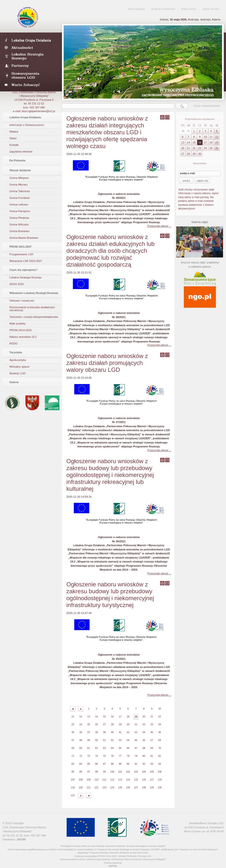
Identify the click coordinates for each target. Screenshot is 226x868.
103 (136, 772)
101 (120, 772)
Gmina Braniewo (19, 231)
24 (81, 724)
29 (120, 724)
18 (128, 717)
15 (104, 717)
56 (144, 740)
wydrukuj (162, 117)
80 (144, 756)
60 (81, 748)
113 (120, 780)
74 (96, 756)
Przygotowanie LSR (21, 254)
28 (112, 724)
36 (81, 732)
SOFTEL (113, 866)
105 (152, 772)
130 (160, 788)
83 (73, 764)
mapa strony (189, 9)
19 (136, 717)
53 (120, 740)
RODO (13, 343)
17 (120, 717)
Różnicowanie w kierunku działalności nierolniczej (32, 309)
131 (73, 795)
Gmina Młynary (19, 185)
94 (160, 764)
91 (136, 764)
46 (160, 732)
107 (73, 780)
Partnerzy (30, 66)
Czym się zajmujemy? (23, 270)
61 (88, 748)
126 (128, 788)
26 (96, 724)
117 (152, 780)
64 (112, 748)
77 (120, 756)
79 (136, 756)
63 (104, 748)
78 (128, 756)
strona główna (136, 9)
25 (88, 724)
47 (73, 740)
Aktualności (30, 47)
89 (120, 764)
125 (120, 788)
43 (136, 732)
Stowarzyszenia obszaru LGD (30, 75)
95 (73, 772)
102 (128, 772)
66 (128, 748)
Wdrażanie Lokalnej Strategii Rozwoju (34, 293)
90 (128, 764)
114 (128, 780)
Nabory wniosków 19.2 (23, 337)
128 (144, 788)
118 (160, 780)
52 (112, 740)
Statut (13, 138)
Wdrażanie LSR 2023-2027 (26, 261)
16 (112, 717)
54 (128, 740)
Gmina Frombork (20, 198)
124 (112, 788)
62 (96, 748)
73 (88, 756)
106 (160, 772)
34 (160, 724)
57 (152, 740)
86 (96, 764)
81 (152, 756)
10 (160, 709)
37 (88, 732)
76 (112, 756)
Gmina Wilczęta (19, 224)
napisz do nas (211, 9)
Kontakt (14, 145)
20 (144, 717)
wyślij (167, 117)
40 (112, 732)
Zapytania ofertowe (21, 152)
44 (144, 732)
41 (120, 732)
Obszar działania (20, 170)
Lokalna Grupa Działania (25, 117)
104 (144, 772)
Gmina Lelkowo (19, 204)
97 (88, 772)
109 (89, 780)
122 (97, 788)
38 (96, 732)
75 (104, 756)
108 (81, 780)
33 (152, 724)
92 (144, 764)
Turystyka (16, 352)
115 (136, 780)
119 (73, 788)
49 (88, 740)
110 (97, 780)
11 (73, 717)
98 (96, 772)
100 (112, 772)
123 (104, 788)
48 (81, 740)
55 (136, 740)
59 (73, 748)
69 (152, 748)
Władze (14, 132)
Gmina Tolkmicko (20, 191)
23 (73, 724)
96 (81, 772)
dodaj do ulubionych (163, 9)
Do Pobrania (17, 160)
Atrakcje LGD (17, 373)
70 (160, 748)
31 (136, 724)
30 (128, 724)
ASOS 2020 (17, 284)
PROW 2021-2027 (20, 247)
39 (104, 732)
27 (104, 724)
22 (160, 717)
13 (88, 717)
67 (136, 748)
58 (160, 740)
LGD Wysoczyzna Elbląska (28, 17)
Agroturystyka (18, 360)
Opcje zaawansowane (207, 106)
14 (96, 717)
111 (104, 780)
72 (81, 756)
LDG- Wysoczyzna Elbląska (30, 40)
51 (104, 740)
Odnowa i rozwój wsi (22, 301)
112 (112, 780)
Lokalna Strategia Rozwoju (30, 57)
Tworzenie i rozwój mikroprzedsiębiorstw (34, 317)
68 (144, 748)
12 (81, 717)
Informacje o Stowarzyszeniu (27, 125)
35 (73, 732)
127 (136, 788)
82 (160, 756)
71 (73, 756)
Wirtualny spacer (19, 367)
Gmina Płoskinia (19, 218)
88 (112, 764)
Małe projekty (17, 323)
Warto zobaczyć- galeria (30, 85)
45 (152, 732)
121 (89, 788)
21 (152, 717)
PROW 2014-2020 (20, 330)
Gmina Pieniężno (20, 211)
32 (144, 724)
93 (152, 764)
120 (81, 788)
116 (144, 780)
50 (96, 740)
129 (152, 788)
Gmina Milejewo (19, 178)
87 (104, 764)
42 (128, 732)
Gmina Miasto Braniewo (24, 238)
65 (120, 748)
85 (88, 764)
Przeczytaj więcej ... (159, 226)
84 (81, 764)
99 (104, 772)
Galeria (14, 382)
